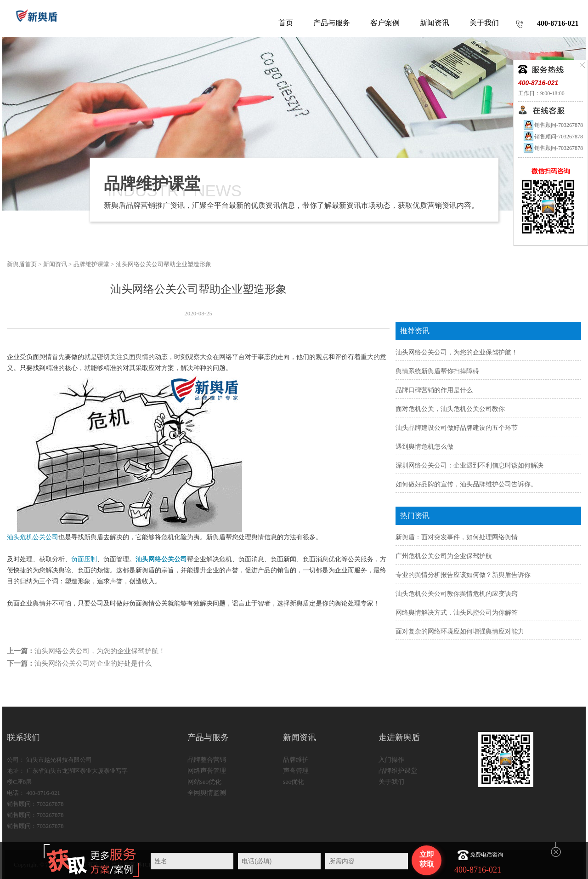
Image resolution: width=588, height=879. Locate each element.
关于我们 (391, 782)
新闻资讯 (55, 264)
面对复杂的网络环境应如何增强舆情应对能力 (460, 631)
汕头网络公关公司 (161, 559)
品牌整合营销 (207, 760)
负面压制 (84, 559)
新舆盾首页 (22, 264)
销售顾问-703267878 (553, 125)
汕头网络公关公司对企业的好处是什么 (93, 663)
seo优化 (294, 782)
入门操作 (391, 760)
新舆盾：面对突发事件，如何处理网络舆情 (457, 537)
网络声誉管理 (207, 771)
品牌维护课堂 (91, 264)
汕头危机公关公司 (33, 537)
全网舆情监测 (207, 793)
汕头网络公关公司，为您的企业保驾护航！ (100, 651)
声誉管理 (296, 771)
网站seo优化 (205, 782)
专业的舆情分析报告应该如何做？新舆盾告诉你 (463, 575)
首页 (286, 23)
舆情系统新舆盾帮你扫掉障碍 (437, 371)
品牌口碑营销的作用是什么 (434, 390)
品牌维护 (296, 760)
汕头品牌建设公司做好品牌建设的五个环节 (457, 428)
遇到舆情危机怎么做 (424, 447)
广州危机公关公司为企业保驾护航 (444, 556)
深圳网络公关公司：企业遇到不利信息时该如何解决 (469, 465)
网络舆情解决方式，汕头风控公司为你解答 (457, 613)
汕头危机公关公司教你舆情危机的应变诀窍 (457, 594)
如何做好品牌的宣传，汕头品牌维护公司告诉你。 (466, 484)
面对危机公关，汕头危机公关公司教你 (450, 409)
